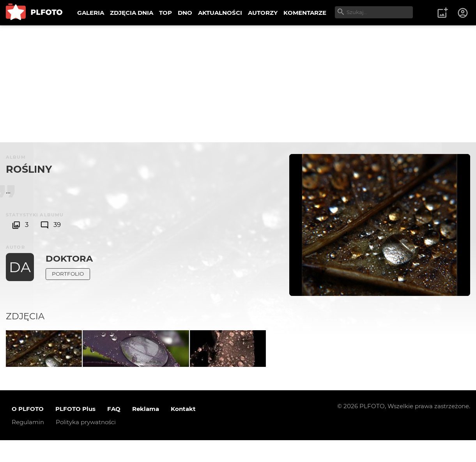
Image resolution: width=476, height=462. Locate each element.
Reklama (146, 431)
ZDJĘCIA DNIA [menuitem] (132, 13)
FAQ (114, 431)
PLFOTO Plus (75, 431)
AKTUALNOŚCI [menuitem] (220, 13)
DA (20, 267)
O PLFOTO (28, 431)
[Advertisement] (238, 84)
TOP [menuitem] (165, 13)
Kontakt (183, 431)
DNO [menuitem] (185, 13)
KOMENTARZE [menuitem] (305, 13)
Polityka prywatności (86, 444)
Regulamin (28, 444)
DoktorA (69, 258)
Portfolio (68, 274)
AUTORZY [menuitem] (263, 13)
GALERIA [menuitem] (91, 13)
